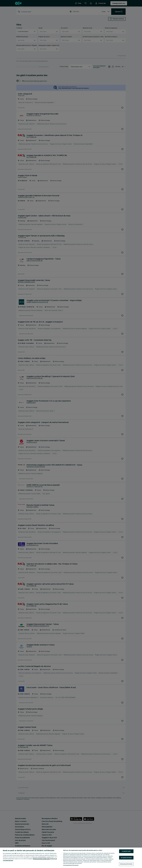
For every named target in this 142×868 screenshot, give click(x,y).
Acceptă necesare (126, 858)
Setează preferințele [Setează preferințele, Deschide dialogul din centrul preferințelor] (126, 864)
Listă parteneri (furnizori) (71, 865)
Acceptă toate (126, 851)
